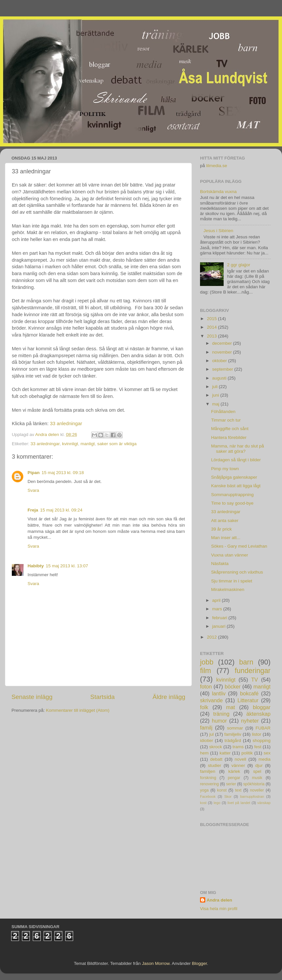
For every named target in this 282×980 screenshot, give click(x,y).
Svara (33, 490)
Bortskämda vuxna (218, 192)
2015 (212, 319)
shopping (262, 740)
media (264, 759)
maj (216, 404)
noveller (257, 790)
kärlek (234, 771)
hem (204, 753)
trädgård (233, 740)
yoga (204, 790)
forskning (208, 778)
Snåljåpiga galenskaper (234, 477)
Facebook (208, 796)
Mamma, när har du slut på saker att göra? (238, 449)
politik (247, 753)
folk (204, 707)
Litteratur (248, 700)
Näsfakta (220, 564)
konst (222, 790)
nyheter (250, 721)
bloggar (262, 707)
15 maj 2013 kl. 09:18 (63, 473)
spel (257, 771)
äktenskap (258, 714)
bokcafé (249, 693)
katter (225, 753)
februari (220, 618)
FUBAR (263, 728)
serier (231, 784)
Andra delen (219, 900)
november (223, 352)
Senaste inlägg (32, 697)
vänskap (264, 803)
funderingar (253, 671)
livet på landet (239, 803)
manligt (88, 444)
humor (219, 721)
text (238, 790)
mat (231, 707)
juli (215, 387)
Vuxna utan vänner (230, 555)
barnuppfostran (252, 796)
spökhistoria (254, 784)
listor (257, 734)
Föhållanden (223, 412)
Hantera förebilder (229, 437)
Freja (33, 510)
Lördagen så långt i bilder (236, 460)
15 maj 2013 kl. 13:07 (67, 566)
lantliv (219, 693)
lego (217, 803)
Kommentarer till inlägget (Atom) (78, 710)
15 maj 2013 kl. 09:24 (61, 510)
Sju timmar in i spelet (232, 581)
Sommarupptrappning (232, 495)
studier (215, 765)
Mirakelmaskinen (228, 589)
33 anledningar (66, 424)
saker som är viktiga (117, 444)
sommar (235, 728)
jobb (207, 662)
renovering (209, 784)
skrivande (211, 700)
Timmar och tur (226, 420)
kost (203, 803)
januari (219, 626)
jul (211, 734)
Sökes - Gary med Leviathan (239, 546)
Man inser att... (226, 538)
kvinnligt (70, 444)
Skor (228, 796)
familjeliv (233, 734)
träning (221, 714)
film (206, 671)
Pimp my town (225, 469)
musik (257, 778)
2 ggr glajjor (239, 265)
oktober (220, 361)
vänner (238, 765)
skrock (216, 747)
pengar (234, 778)
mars (218, 609)
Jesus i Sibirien (218, 231)
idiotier (207, 740)
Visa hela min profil (219, 909)
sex (267, 753)
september (223, 369)
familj (206, 728)
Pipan (34, 473)
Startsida (102, 697)
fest (258, 747)
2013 (212, 336)
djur (259, 765)
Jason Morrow (156, 963)
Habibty (36, 566)
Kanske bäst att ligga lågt (236, 486)
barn (246, 662)
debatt (216, 759)
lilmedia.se (217, 166)
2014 (212, 327)
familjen (208, 771)
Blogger (199, 963)
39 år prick (222, 529)
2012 (212, 637)
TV (255, 680)
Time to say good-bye (232, 503)
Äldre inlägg (169, 697)
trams (238, 747)
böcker (233, 686)
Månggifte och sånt (230, 429)
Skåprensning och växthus (237, 572)
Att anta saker (225, 521)
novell (241, 759)
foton (206, 686)
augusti (220, 378)
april (217, 600)
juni (216, 395)
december (223, 343)
